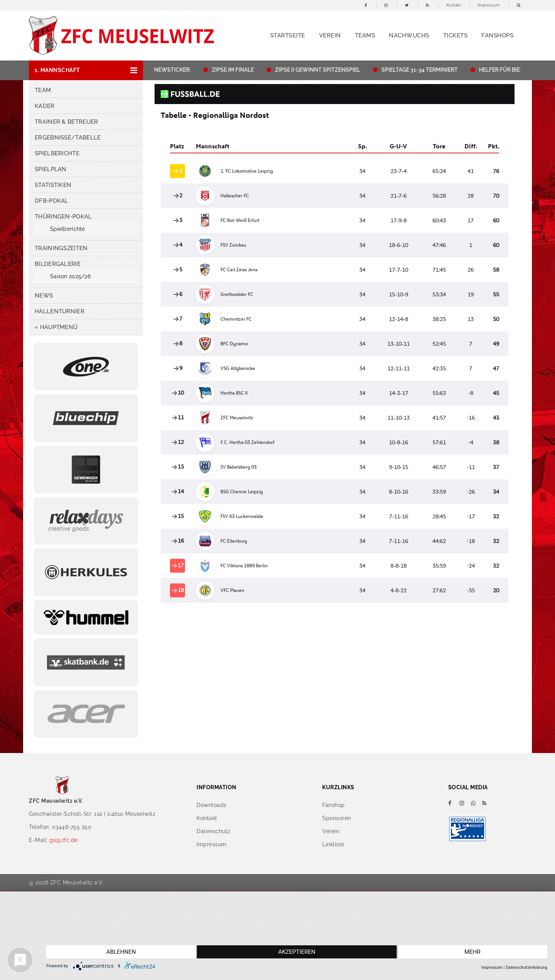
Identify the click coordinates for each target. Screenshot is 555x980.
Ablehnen (121, 952)
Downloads (212, 805)
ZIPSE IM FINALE (236, 70)
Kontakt (454, 5)
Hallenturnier (60, 311)
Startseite (288, 35)
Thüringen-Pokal (63, 217)
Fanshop (334, 805)
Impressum (489, 5)
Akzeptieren (297, 952)
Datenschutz (214, 831)
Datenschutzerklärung (527, 967)
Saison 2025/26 (70, 276)
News (44, 296)
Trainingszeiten (61, 248)
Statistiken (53, 185)
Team (43, 90)
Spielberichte (57, 153)
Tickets (456, 35)
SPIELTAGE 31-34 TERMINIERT (423, 70)
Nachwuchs (409, 35)
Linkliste (333, 844)
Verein (330, 35)
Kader (45, 106)
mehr (473, 952)
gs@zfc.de (64, 840)
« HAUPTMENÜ (56, 327)
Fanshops (497, 35)
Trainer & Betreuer (66, 122)
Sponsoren (337, 818)
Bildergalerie (58, 264)
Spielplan (51, 169)
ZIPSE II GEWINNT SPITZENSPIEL (321, 70)
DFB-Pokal (52, 201)
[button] (86, 70)
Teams (365, 35)
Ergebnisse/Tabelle (68, 138)
